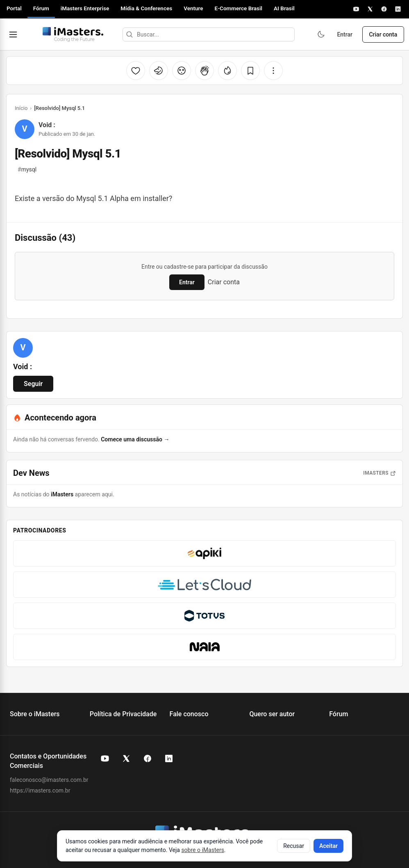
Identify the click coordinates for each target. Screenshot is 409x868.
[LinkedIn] (398, 9)
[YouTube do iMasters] (105, 758)
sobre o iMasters (202, 850)
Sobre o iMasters (35, 714)
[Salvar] (250, 71)
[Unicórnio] (159, 71)
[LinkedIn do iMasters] (169, 758)
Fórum (41, 8)
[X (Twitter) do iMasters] (126, 758)
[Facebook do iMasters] (148, 758)
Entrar (345, 34)
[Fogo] (227, 71)
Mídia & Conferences (146, 8)
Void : (47, 125)
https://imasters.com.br (40, 790)
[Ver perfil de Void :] (23, 348)
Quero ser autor (272, 714)
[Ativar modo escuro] (320, 34)
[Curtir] (136, 71)
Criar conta (383, 34)
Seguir (33, 384)
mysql (27, 169)
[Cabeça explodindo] (182, 71)
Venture (193, 8)
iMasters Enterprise (85, 8)
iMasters (62, 494)
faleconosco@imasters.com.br (49, 780)
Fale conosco (189, 714)
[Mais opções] (273, 71)
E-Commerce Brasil (239, 8)
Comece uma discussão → (135, 439)
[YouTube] (356, 9)
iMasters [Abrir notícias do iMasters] (379, 473)
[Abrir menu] (13, 34)
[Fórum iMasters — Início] (73, 34)
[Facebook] (384, 9)
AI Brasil (284, 8)
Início (21, 108)
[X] (370, 9)
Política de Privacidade (123, 714)
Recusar (294, 846)
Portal (14, 8)
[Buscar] (129, 34)
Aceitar (328, 846)
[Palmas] (204, 71)
